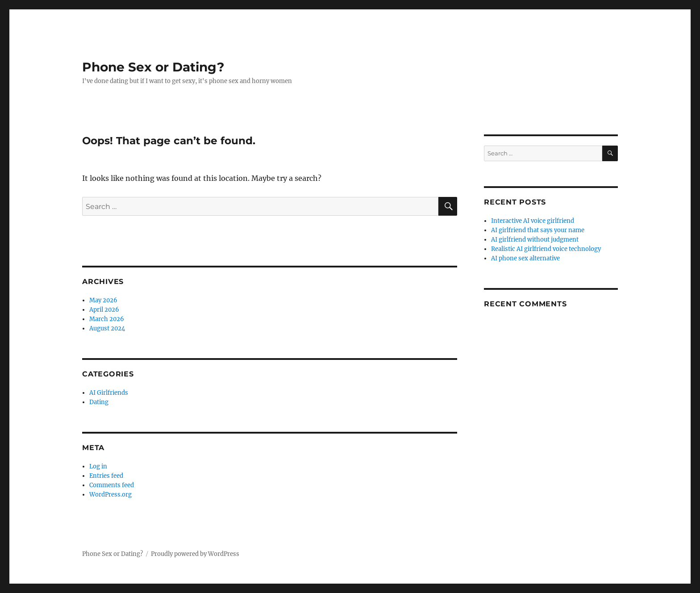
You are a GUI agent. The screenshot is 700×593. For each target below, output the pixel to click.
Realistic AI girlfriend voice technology (546, 249)
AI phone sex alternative (525, 258)
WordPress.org (110, 495)
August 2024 (107, 328)
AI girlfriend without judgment (535, 240)
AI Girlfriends (109, 393)
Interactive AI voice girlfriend (533, 221)
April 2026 (104, 310)
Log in (98, 466)
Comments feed (112, 485)
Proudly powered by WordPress (195, 554)
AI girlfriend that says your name (538, 230)
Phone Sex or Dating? (153, 67)
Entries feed (106, 476)
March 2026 (107, 319)
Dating (99, 402)
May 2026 (103, 300)
